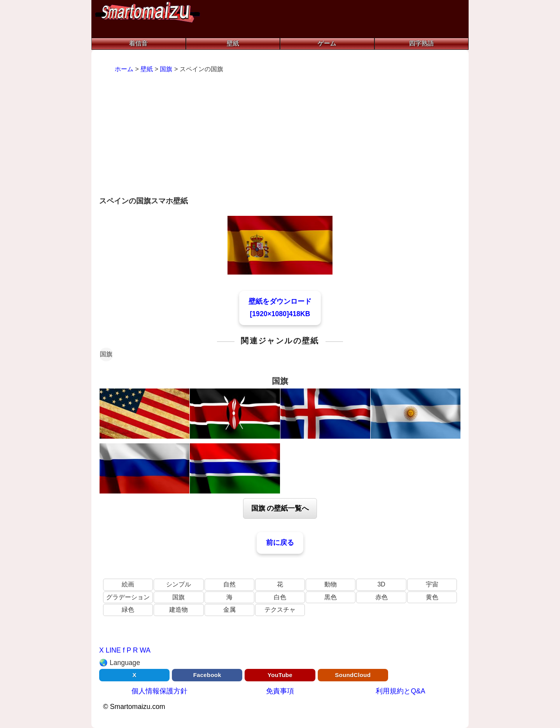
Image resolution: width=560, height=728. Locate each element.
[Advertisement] (280, 136)
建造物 (178, 610)
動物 (331, 584)
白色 (280, 597)
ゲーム (327, 43)
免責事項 (280, 691)
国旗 (106, 354)
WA (145, 650)
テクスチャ (280, 610)
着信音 (138, 43)
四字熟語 (422, 43)
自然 (229, 584)
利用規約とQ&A (400, 691)
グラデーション (128, 597)
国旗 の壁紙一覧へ (280, 508)
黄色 (432, 597)
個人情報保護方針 (159, 691)
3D (381, 584)
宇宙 (432, 584)
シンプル (178, 584)
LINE (113, 650)
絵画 (128, 584)
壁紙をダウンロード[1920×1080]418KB (280, 308)
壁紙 (233, 43)
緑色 (128, 610)
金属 (229, 610)
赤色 (381, 597)
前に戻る (280, 542)
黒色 (331, 597)
